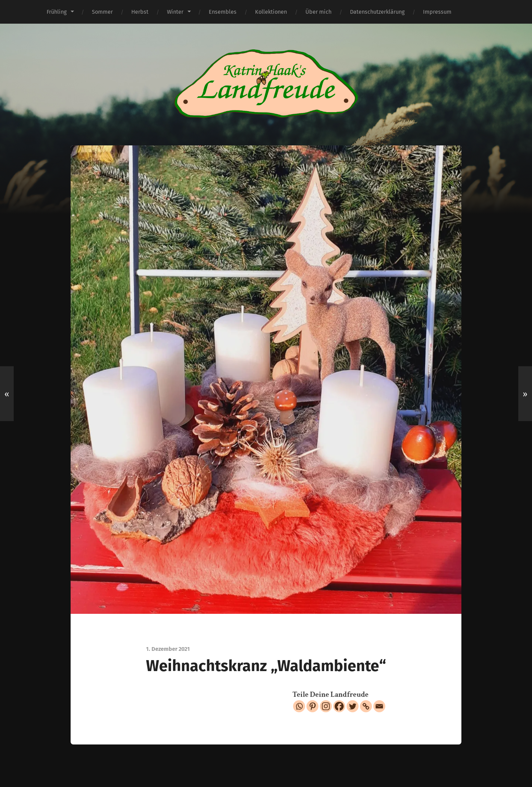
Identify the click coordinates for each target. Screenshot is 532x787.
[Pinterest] (312, 706)
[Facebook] (339, 706)
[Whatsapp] (299, 706)
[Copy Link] (366, 706)
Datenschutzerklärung (377, 12)
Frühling (57, 12)
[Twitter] (353, 706)
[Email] (379, 706)
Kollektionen (271, 12)
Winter (175, 12)
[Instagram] (326, 706)
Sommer (102, 12)
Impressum (437, 12)
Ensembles (223, 12)
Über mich (318, 12)
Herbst (140, 12)
